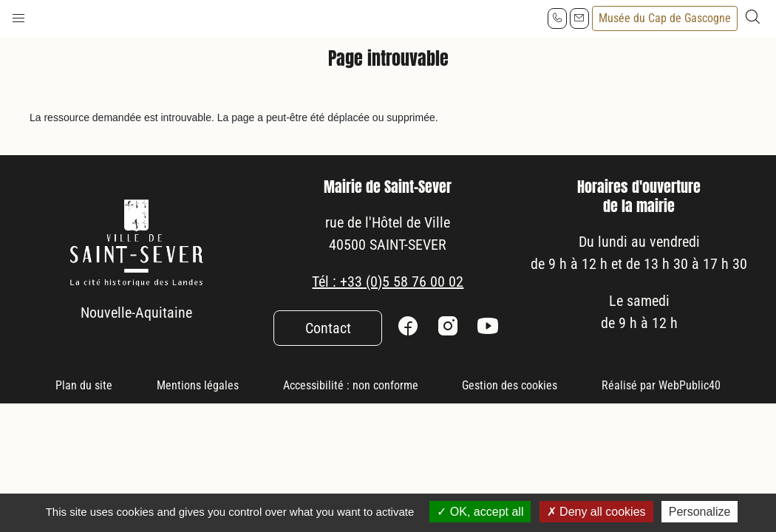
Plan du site (84, 385)
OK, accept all (480, 512)
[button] (18, 15)
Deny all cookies (596, 512)
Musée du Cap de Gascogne (665, 18)
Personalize (700, 512)
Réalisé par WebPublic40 (661, 385)
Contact (328, 328)
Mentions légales (198, 385)
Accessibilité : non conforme (351, 385)
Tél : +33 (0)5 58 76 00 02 (388, 282)
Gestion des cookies (510, 385)
